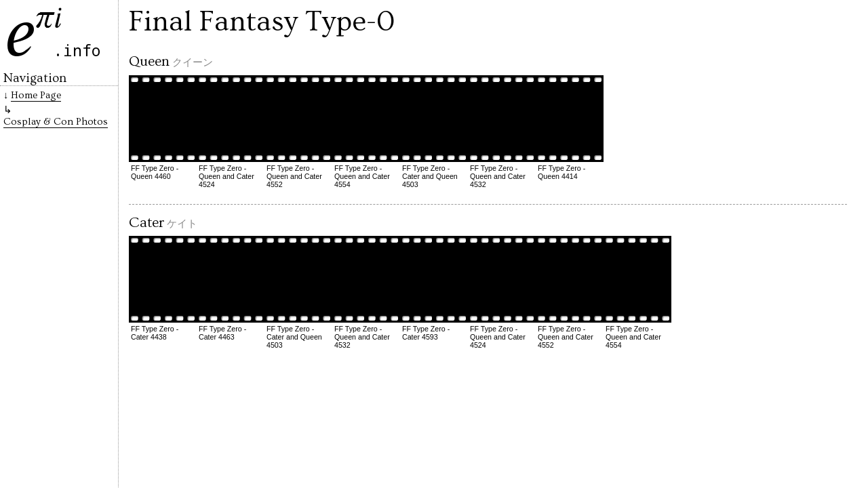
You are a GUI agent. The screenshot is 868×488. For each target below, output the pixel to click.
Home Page (36, 95)
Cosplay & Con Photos (56, 122)
